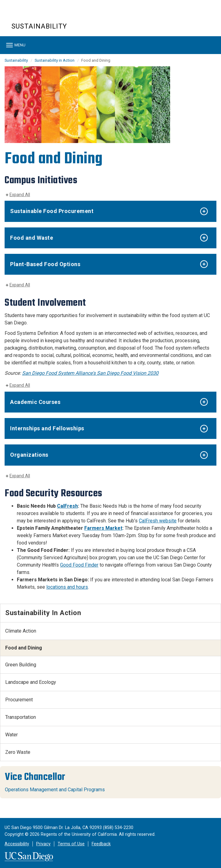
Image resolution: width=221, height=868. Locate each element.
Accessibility (17, 844)
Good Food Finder (79, 565)
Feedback (101, 844)
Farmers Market (103, 528)
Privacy (43, 844)
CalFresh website (158, 521)
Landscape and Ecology (31, 682)
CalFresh (67, 506)
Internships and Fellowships (47, 428)
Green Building (21, 665)
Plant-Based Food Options (45, 264)
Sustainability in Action (55, 60)
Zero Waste (18, 752)
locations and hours (67, 587)
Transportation (21, 717)
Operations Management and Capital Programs (55, 790)
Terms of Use (71, 844)
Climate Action (21, 631)
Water (11, 735)
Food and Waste (32, 238)
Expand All (20, 195)
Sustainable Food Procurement (52, 211)
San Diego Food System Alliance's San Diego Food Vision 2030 (90, 373)
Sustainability (39, 26)
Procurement (19, 700)
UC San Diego (46, 15)
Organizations (29, 455)
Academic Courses (35, 402)
